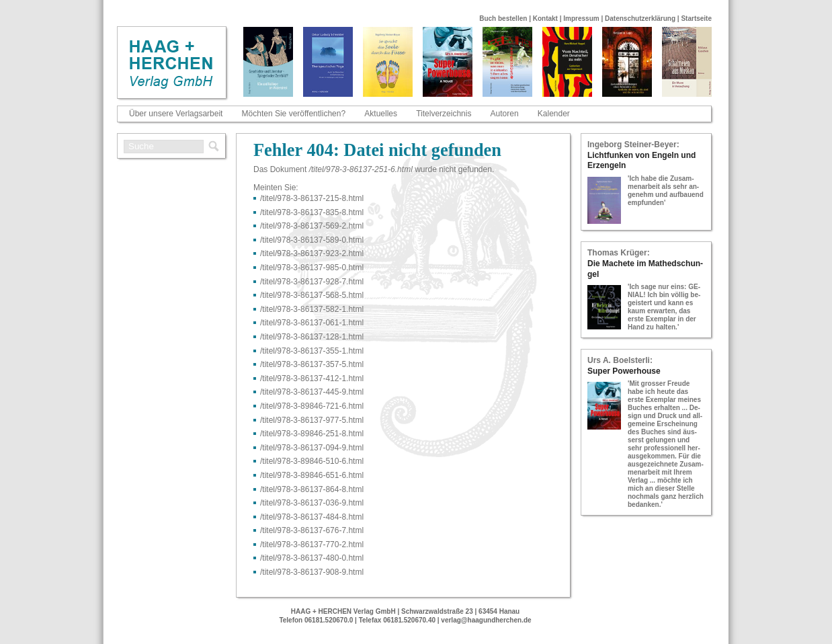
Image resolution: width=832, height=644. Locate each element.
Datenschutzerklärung (640, 18)
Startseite (696, 18)
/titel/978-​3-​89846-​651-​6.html (312, 475)
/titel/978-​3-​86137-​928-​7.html (312, 282)
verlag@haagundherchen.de (486, 620)
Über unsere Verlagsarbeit (176, 114)
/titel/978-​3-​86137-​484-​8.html (312, 517)
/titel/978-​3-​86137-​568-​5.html (312, 295)
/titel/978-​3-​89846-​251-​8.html (312, 434)
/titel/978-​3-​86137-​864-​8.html (312, 489)
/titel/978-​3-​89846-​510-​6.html (312, 461)
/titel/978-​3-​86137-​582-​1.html (312, 309)
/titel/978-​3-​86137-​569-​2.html (312, 226)
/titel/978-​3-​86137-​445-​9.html (312, 392)
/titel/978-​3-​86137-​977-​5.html (312, 420)
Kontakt (545, 18)
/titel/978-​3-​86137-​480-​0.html (312, 558)
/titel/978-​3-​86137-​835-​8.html (312, 212)
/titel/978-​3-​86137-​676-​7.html (312, 530)
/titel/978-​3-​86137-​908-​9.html (312, 572)
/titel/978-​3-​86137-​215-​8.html (312, 198)
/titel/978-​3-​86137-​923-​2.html (312, 253)
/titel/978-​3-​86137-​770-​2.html (312, 545)
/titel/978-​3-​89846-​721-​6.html (312, 406)
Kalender (554, 114)
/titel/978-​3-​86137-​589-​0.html (312, 240)
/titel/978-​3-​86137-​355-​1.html (312, 351)
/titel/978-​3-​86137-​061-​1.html (312, 323)
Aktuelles (381, 114)
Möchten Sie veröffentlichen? (294, 114)
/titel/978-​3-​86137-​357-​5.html (312, 364)
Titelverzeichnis (444, 114)
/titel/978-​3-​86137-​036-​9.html (312, 503)
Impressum (581, 18)
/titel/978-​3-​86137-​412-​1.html (312, 378)
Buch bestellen (503, 18)
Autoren (505, 114)
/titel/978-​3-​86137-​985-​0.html (312, 268)
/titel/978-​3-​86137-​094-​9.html (312, 448)
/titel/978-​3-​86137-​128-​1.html (312, 337)
